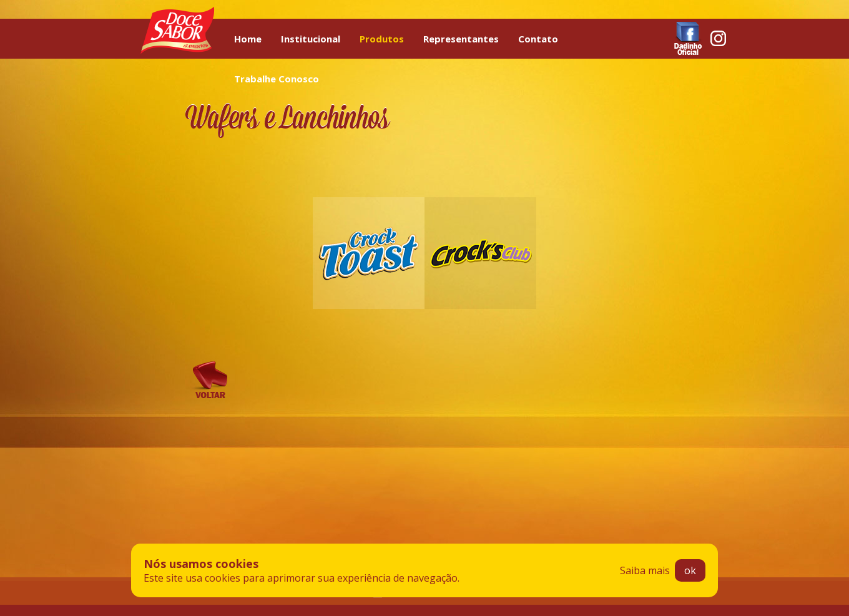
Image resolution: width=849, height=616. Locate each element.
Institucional (311, 39)
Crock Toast (369, 253)
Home (248, 39)
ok (690, 570)
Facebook (688, 38)
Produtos (382, 39)
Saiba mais (645, 570)
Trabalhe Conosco (277, 79)
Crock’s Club (480, 253)
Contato (538, 39)
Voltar (210, 380)
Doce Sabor (178, 30)
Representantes (461, 39)
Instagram (718, 38)
